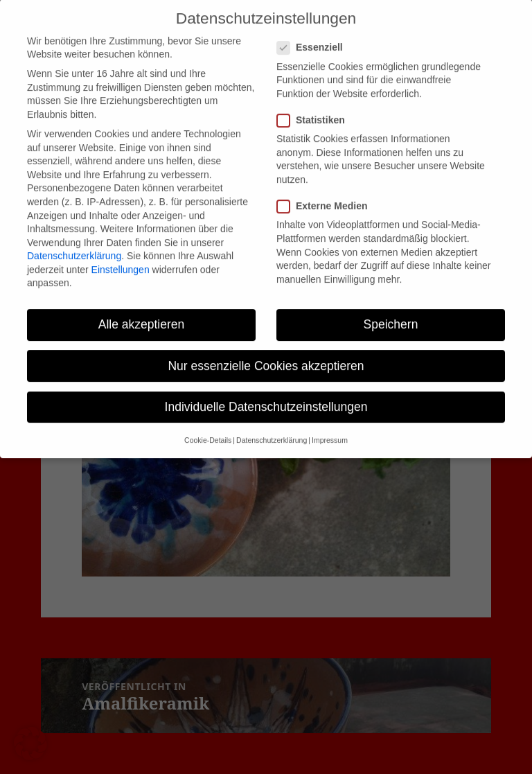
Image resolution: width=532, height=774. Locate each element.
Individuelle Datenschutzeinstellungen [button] (266, 394)
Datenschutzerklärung (74, 243)
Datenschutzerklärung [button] (272, 428)
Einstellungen (121, 257)
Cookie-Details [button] (208, 428)
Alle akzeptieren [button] (142, 312)
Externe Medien (326, 194)
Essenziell (314, 35)
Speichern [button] (391, 312)
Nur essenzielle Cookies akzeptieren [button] (266, 353)
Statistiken (315, 108)
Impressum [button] (330, 428)
